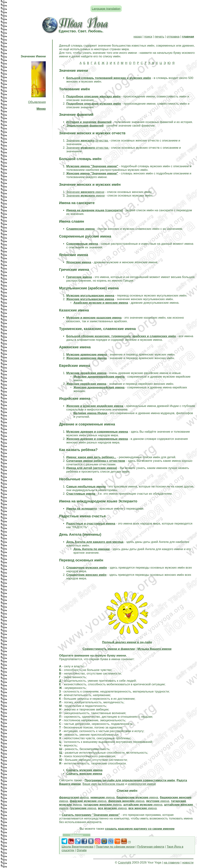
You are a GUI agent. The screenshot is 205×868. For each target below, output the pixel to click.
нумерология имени (142, 784)
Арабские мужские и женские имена (101, 303)
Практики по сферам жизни (115, 847)
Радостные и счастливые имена (91, 524)
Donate (82, 850)
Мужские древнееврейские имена (99, 377)
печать (159, 37)
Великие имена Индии (90, 413)
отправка (173, 37)
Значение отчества (87, 141)
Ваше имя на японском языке (103, 784)
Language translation (106, 9)
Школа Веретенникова (77, 847)
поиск (148, 37)
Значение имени (85, 192)
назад (138, 37)
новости (188, 863)
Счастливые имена (81, 494)
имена (74, 797)
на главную (172, 863)
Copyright (125, 863)
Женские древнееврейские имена (99, 387)
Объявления (37, 102)
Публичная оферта (151, 847)
